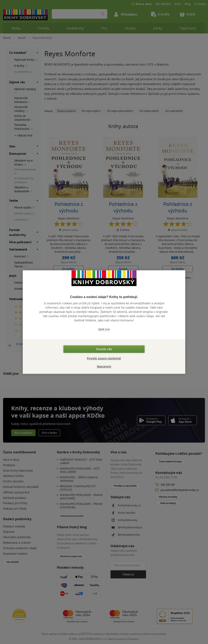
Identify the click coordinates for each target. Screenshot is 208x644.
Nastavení (104, 366)
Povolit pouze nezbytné (104, 358)
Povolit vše (104, 349)
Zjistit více (104, 329)
